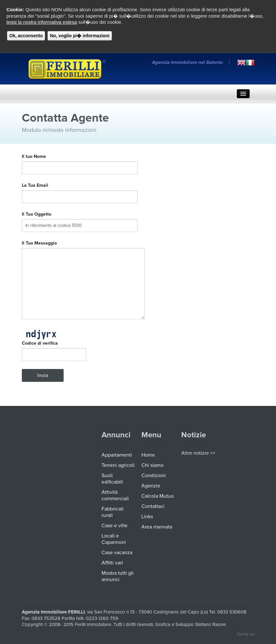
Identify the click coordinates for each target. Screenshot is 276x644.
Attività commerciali (115, 495)
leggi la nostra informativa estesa (42, 22)
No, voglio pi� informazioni (80, 36)
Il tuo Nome (35, 157)
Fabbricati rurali (113, 512)
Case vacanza (117, 553)
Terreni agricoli (118, 465)
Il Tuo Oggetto (37, 214)
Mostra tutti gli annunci (118, 576)
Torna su (245, 634)
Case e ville (115, 526)
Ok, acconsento (26, 36)
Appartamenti (117, 455)
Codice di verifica (40, 343)
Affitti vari (112, 563)
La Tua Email (37, 185)
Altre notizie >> (198, 453)
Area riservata (157, 527)
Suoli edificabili (112, 479)
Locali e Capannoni (114, 539)
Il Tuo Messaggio (39, 243)
